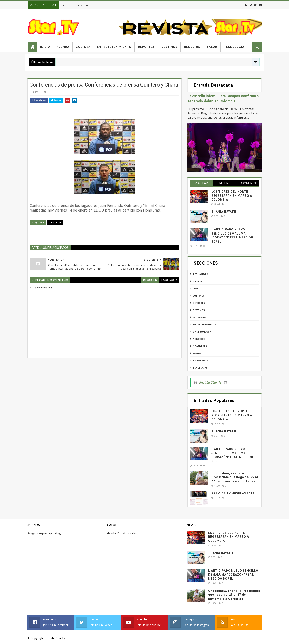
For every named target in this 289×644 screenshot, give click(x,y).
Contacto (81, 5)
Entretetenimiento (114, 47)
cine (195, 288)
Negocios (192, 47)
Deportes (146, 47)
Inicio (66, 5)
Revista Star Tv (210, 382)
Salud (212, 47)
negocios (199, 339)
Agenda (63, 47)
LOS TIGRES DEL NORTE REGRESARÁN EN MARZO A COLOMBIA (232, 196)
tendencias (200, 368)
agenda (198, 281)
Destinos (169, 47)
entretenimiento (204, 324)
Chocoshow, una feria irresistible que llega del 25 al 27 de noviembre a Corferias (235, 477)
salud (197, 353)
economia (199, 317)
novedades (200, 346)
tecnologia (201, 360)
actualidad (200, 274)
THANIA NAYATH (224, 212)
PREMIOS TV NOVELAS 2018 (233, 493)
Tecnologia (234, 47)
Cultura (83, 47)
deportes (55, 222)
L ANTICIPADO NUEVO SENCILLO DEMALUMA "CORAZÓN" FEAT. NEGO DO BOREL (233, 575)
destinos (199, 310)
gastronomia (202, 332)
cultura (198, 296)
